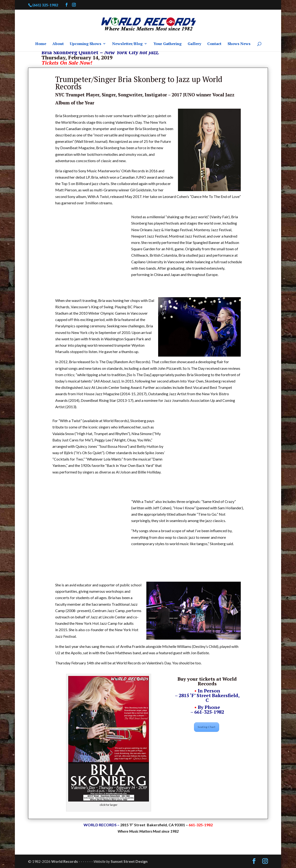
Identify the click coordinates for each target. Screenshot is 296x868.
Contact (214, 44)
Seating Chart (207, 727)
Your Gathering (167, 44)
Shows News (239, 44)
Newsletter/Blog (127, 44)
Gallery (194, 44)
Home (41, 44)
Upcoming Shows (86, 44)
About (58, 44)
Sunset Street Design (129, 861)
